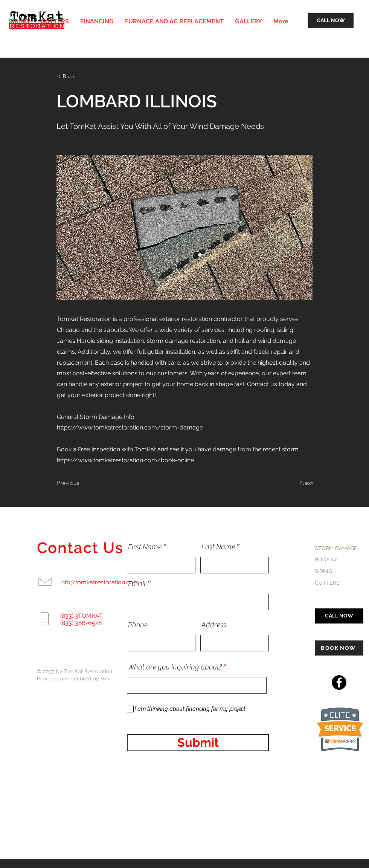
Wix (105, 679)
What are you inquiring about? (175, 667)
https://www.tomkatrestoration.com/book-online (125, 460)
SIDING (323, 571)
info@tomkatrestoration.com (100, 582)
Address (213, 625)
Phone (137, 625)
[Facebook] (339, 682)
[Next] (294, 483)
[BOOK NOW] (339, 648)
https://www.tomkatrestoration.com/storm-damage (130, 427)
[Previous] (82, 483)
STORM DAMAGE (336, 548)
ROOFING (327, 559)
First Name (144, 547)
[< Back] (82, 76)
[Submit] (198, 743)
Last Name (218, 547)
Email (137, 584)
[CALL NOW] (331, 21)
